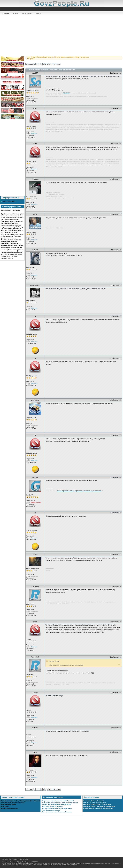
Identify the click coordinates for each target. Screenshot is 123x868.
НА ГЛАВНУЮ (7, 859)
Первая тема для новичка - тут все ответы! (88, 491)
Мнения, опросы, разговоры (64, 57)
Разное (38, 14)
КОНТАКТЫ (24, 859)
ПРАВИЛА (67, 93)
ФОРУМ (16, 14)
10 (54, 64)
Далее (59, 64)
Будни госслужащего (9, 201)
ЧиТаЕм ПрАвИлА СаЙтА (65, 491)
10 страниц (29, 64)
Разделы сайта (27, 14)
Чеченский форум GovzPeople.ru (42, 57)
